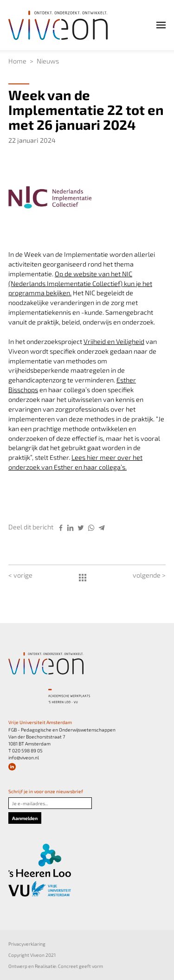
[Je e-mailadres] (50, 803)
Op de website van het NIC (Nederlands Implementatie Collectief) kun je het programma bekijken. (80, 283)
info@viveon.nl (24, 757)
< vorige (20, 575)
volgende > (149, 575)
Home (17, 61)
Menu (151, 25)
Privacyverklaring (27, 944)
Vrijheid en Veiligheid (114, 341)
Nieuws (48, 61)
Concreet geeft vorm (81, 966)
